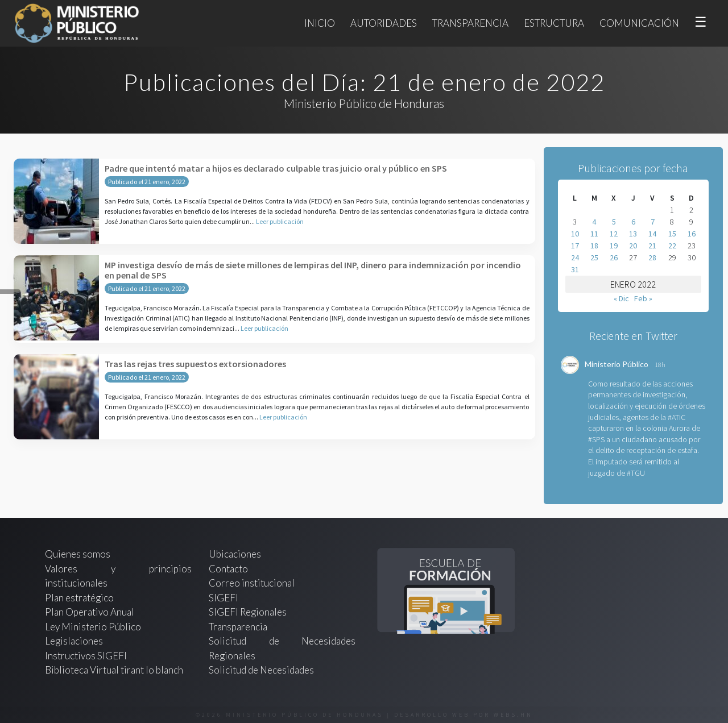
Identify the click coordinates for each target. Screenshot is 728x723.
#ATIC (677, 417)
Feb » (643, 298)
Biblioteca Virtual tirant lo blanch (114, 670)
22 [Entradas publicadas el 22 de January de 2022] (672, 246)
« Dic (621, 298)
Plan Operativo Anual (90, 612)
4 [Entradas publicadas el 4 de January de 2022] (594, 222)
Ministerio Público (617, 364)
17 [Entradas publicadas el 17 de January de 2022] (575, 246)
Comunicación (639, 23)
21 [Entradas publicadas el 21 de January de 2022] (652, 246)
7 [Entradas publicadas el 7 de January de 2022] (653, 222)
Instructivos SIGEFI (86, 656)
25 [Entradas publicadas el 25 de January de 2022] (594, 257)
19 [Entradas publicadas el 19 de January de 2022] (614, 246)
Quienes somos (78, 554)
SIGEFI (224, 598)
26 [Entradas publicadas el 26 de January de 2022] (614, 257)
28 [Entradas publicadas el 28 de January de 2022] (652, 257)
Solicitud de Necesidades (261, 670)
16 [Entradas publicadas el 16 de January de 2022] (692, 234)
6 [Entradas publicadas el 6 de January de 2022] (633, 222)
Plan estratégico (80, 598)
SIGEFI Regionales (248, 612)
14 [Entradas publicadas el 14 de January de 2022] (652, 234)
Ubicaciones (235, 554)
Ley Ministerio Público (93, 627)
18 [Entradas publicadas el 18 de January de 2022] (594, 246)
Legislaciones (74, 641)
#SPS (596, 439)
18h (660, 365)
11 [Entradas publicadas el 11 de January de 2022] (594, 234)
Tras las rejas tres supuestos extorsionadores (195, 364)
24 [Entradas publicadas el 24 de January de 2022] (575, 257)
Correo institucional (252, 583)
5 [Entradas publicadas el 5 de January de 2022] (614, 222)
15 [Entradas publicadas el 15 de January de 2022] (672, 234)
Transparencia (470, 23)
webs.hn (513, 715)
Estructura (554, 23)
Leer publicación (280, 221)
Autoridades (384, 23)
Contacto (228, 569)
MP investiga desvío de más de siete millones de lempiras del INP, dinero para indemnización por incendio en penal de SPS (313, 270)
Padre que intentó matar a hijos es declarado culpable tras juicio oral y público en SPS (276, 168)
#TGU (636, 473)
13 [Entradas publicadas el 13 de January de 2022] (633, 234)
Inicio (320, 23)
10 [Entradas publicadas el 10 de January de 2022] (575, 234)
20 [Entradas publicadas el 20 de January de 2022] (633, 246)
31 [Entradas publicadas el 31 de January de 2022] (575, 269)
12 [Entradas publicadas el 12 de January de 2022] (614, 234)
